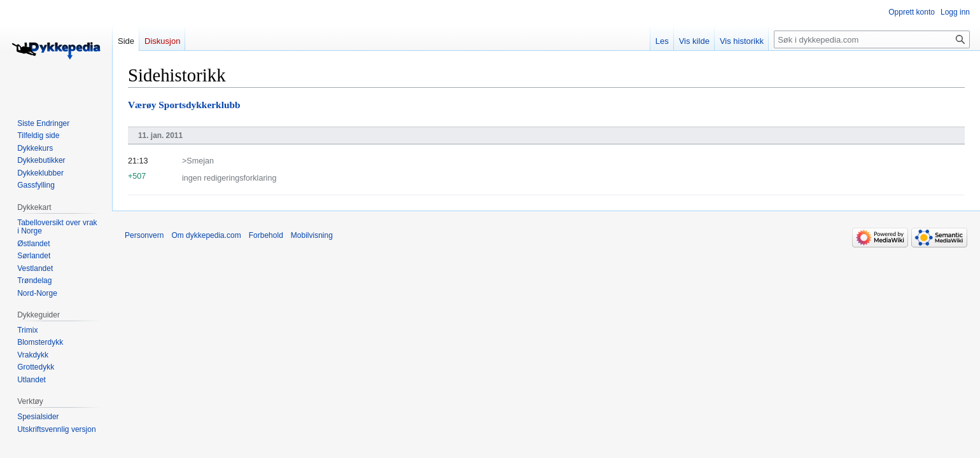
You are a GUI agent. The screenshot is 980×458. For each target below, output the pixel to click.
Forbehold (266, 235)
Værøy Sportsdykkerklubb (184, 105)
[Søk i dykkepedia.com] (872, 39)
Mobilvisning (312, 235)
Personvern (144, 235)
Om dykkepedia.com (206, 235)
